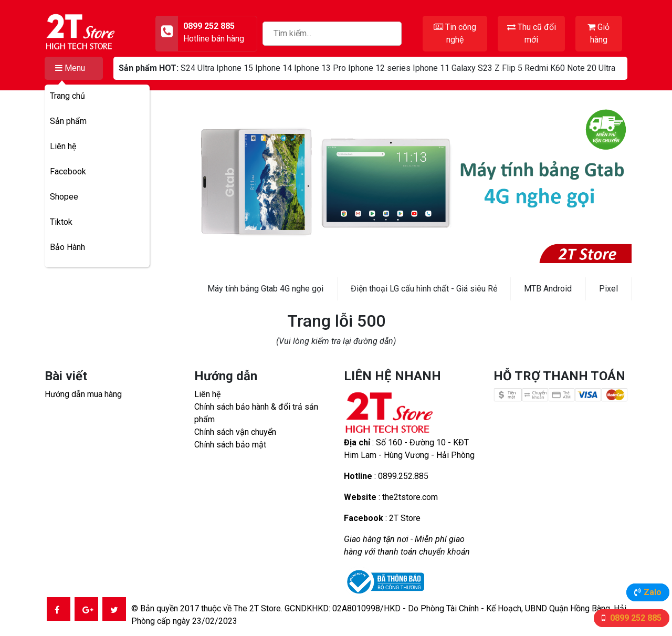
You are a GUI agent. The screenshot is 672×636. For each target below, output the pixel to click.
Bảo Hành (67, 247)
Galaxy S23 (472, 68)
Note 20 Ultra (591, 68)
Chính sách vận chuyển (235, 432)
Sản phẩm (68, 121)
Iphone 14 (274, 68)
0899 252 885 (635, 618)
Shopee (64, 197)
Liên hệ (63, 146)
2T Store (405, 518)
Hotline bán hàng (214, 39)
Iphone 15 (235, 68)
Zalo (653, 592)
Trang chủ (67, 96)
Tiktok (61, 222)
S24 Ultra (197, 68)
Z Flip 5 (508, 68)
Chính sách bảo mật (230, 445)
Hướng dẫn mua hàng (83, 394)
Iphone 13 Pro (320, 68)
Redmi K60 (545, 68)
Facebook (68, 171)
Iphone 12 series (379, 68)
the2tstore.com (410, 497)
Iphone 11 (431, 68)
